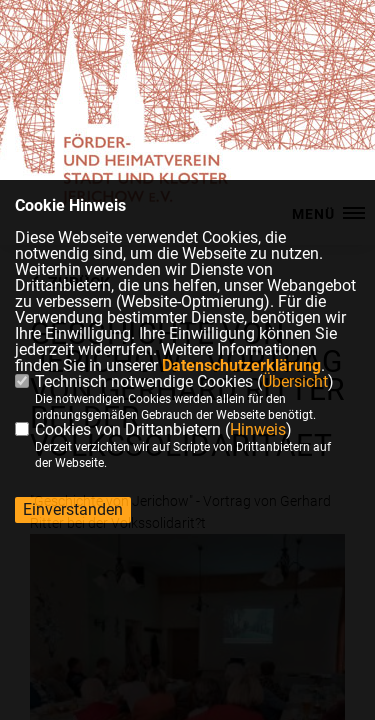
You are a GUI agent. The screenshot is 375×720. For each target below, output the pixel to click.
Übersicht (295, 381)
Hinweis (258, 429)
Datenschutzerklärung (241, 365)
